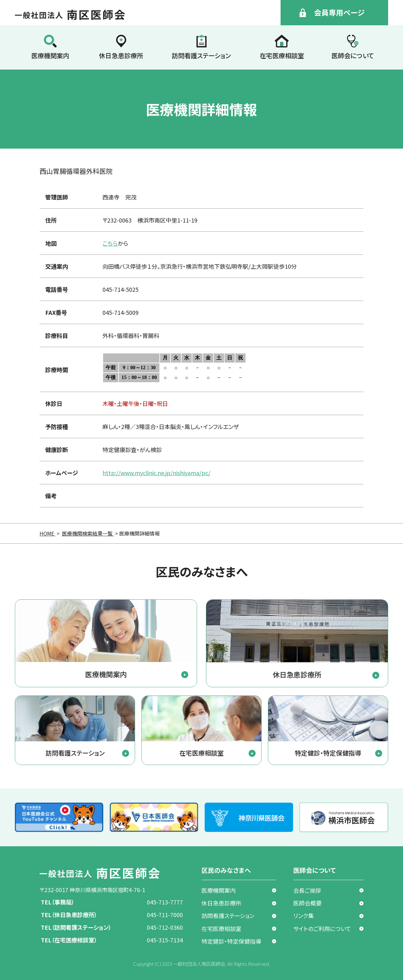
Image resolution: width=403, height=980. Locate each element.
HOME (47, 533)
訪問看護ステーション (201, 55)
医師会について (353, 55)
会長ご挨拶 (307, 890)
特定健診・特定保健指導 (231, 941)
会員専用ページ (339, 12)
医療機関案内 (50, 55)
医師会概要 (307, 903)
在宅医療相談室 (282, 55)
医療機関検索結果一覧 (88, 533)
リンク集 (304, 916)
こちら (110, 243)
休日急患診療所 (121, 55)
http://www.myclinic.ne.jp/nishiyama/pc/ (156, 473)
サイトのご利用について (322, 928)
